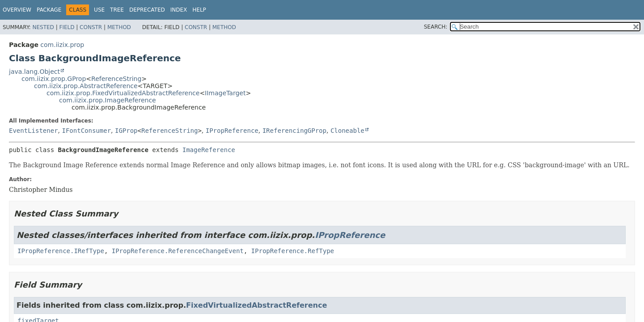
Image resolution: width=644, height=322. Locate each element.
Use (99, 10)
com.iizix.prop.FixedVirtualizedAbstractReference (123, 93)
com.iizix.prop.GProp (54, 79)
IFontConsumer (86, 131)
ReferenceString (116, 79)
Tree (117, 10)
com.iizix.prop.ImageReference (108, 100)
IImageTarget (225, 93)
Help (199, 10)
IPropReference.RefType (293, 251)
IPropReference (232, 131)
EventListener (34, 131)
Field (67, 27)
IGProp (126, 131)
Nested (43, 27)
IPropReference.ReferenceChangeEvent (178, 251)
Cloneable (347, 131)
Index (179, 10)
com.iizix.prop (62, 45)
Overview (17, 10)
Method (119, 27)
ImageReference (209, 150)
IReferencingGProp (294, 131)
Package (49, 10)
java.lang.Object (34, 72)
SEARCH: (436, 27)
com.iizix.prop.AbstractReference (86, 86)
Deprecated (147, 10)
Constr (91, 27)
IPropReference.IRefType (61, 251)
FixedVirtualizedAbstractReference (256, 305)
